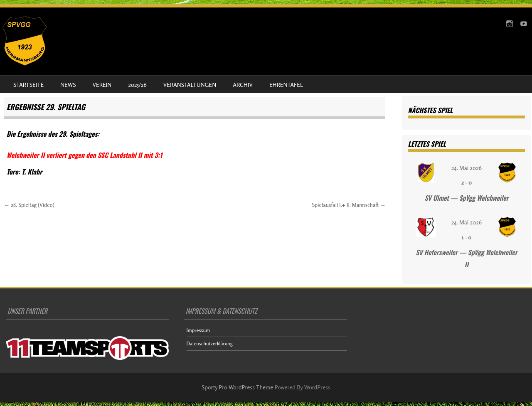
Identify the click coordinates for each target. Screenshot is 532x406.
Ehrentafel (286, 85)
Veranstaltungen (190, 85)
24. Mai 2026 (467, 168)
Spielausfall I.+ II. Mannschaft (349, 205)
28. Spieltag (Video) (29, 205)
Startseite (28, 85)
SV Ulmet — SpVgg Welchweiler (466, 198)
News (68, 85)
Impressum (198, 330)
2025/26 (137, 85)
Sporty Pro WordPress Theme (238, 387)
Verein (102, 85)
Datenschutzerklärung (210, 343)
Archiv (243, 85)
